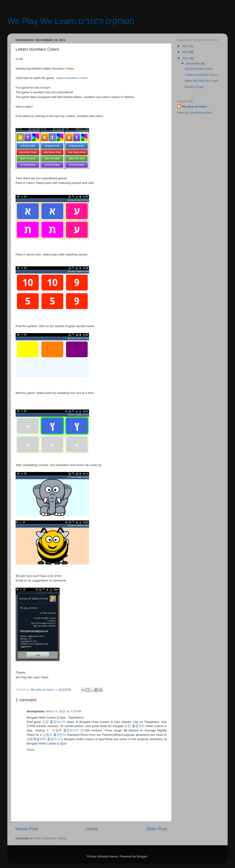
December (193, 63)
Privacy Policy (195, 87)
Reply (31, 750)
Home (92, 829)
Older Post (157, 829)
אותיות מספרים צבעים (199, 69)
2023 (186, 46)
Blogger (142, 856)
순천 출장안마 (134, 726)
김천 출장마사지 (54, 722)
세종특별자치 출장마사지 (45, 739)
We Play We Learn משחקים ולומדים (71, 21)
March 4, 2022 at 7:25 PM (63, 711)
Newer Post (27, 829)
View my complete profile (194, 113)
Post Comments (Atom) (50, 838)
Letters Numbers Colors (201, 75)
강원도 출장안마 (54, 735)
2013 (186, 52)
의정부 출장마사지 (66, 730)
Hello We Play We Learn (202, 81)
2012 (186, 58)
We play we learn (194, 106)
